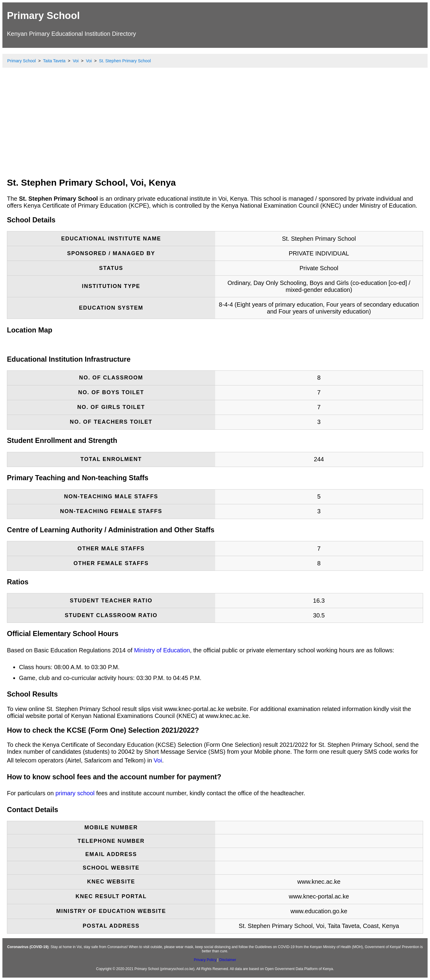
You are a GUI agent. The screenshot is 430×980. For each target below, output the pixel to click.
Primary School (43, 15)
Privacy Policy (205, 960)
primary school (75, 793)
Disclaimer (228, 960)
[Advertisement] (215, 128)
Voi (158, 760)
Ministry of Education (162, 650)
